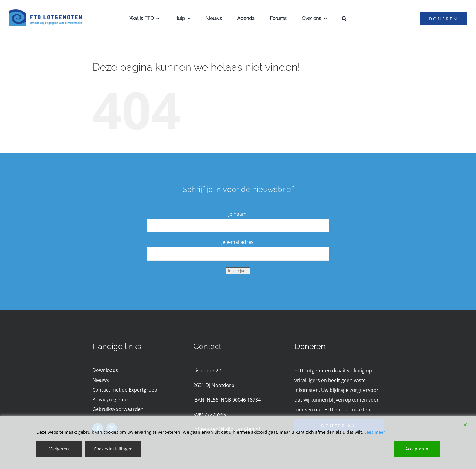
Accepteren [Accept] (417, 449)
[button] (344, 19)
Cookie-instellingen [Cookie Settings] (113, 449)
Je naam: (238, 214)
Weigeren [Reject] (59, 449)
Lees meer (375, 432)
